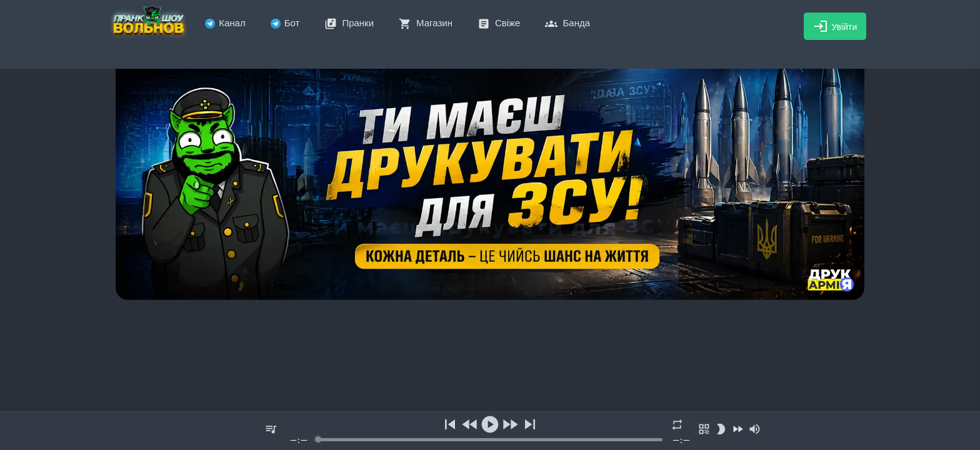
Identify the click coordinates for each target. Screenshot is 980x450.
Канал (225, 23)
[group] (490, 431)
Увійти (835, 26)
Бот (285, 23)
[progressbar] (490, 440)
